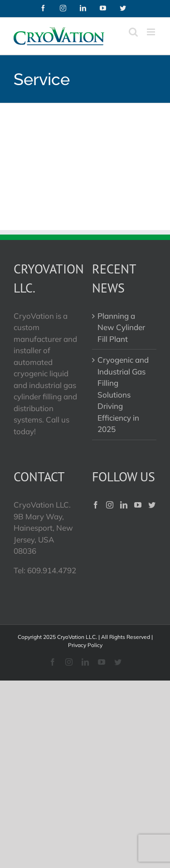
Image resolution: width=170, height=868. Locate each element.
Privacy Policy (85, 645)
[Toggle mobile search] (133, 32)
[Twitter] (152, 505)
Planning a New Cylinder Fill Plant (121, 327)
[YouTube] (138, 505)
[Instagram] (110, 505)
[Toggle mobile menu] (152, 32)
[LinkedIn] (124, 505)
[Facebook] (96, 505)
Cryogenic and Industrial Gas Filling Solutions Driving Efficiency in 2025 (123, 394)
